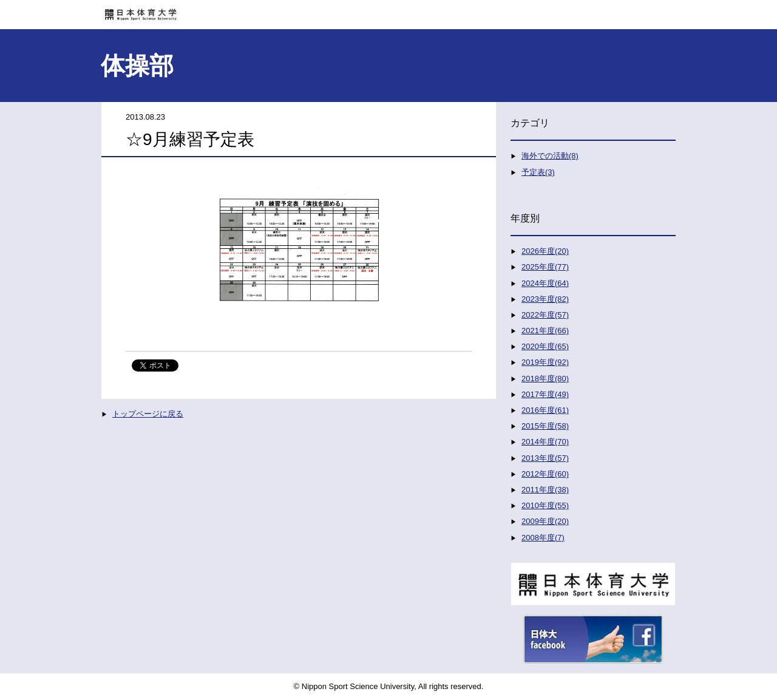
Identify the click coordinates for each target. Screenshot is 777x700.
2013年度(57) (545, 458)
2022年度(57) (545, 315)
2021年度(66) (545, 331)
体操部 (137, 66)
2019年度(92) (545, 362)
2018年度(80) (545, 379)
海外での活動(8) (550, 156)
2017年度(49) (545, 394)
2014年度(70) (545, 442)
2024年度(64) (545, 283)
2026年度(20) (545, 251)
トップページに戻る (148, 414)
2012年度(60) (545, 474)
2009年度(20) (545, 521)
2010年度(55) (545, 505)
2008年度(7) (543, 538)
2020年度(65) (545, 346)
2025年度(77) (545, 267)
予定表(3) (538, 172)
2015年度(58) (545, 426)
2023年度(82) (545, 299)
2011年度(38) (545, 490)
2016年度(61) (545, 410)
